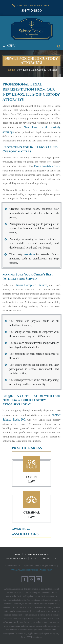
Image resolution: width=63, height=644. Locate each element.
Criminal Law (32, 500)
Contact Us (49, 558)
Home (17, 554)
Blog (34, 558)
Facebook (25, 579)
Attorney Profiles (37, 554)
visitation (29, 254)
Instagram (39, 579)
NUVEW (15, 570)
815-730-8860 (32, 11)
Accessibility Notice (29, 570)
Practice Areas (17, 558)
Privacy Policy (46, 570)
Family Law (32, 464)
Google (32, 579)
